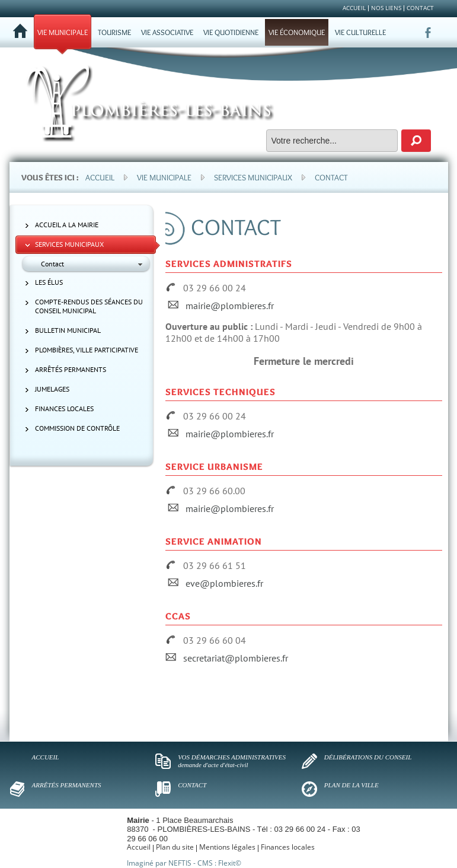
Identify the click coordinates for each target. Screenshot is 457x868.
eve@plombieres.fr (224, 583)
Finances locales (64, 408)
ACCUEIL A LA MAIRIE (67, 225)
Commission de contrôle (77, 428)
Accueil (100, 177)
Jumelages (52, 389)
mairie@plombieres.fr (230, 306)
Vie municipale (164, 177)
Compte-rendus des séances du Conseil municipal (89, 306)
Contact (331, 177)
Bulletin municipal (68, 330)
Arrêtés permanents (71, 369)
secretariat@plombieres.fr (236, 658)
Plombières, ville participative (87, 350)
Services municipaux (253, 177)
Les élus (49, 282)
